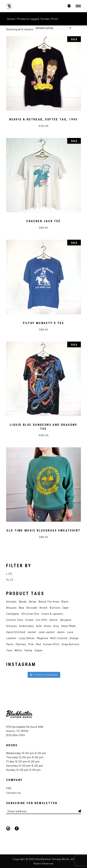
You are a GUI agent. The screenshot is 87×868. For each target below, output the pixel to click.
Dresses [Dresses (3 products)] (12, 626)
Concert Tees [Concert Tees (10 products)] (15, 620)
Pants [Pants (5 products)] (10, 644)
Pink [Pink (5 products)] (31, 644)
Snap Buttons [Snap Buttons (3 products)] (71, 644)
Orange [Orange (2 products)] (74, 638)
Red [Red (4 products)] (38, 644)
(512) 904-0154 (16, 735)
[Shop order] (53, 28)
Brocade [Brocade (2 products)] (32, 608)
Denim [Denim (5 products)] (54, 620)
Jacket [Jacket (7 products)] (32, 632)
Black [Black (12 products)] (65, 601)
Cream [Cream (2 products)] (30, 620)
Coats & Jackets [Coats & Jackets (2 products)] (52, 614)
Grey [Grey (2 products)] (56, 626)
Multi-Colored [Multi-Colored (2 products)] (59, 638)
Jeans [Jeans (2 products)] (61, 632)
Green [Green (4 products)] (48, 626)
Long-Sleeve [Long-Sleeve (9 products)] (27, 638)
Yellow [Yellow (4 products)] (28, 650)
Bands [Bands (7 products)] (23, 601)
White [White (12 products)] (18, 650)
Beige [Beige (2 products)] (33, 601)
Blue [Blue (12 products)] (22, 608)
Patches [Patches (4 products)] (21, 644)
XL (8, 579)
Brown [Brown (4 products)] (43, 608)
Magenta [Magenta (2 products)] (42, 638)
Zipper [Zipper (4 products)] (39, 650)
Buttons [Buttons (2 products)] (55, 608)
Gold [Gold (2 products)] (39, 626)
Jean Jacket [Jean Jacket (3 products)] (47, 632)
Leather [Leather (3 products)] (11, 638)
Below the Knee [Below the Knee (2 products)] (49, 601)
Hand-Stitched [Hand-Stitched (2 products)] (16, 632)
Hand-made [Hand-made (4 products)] (68, 626)
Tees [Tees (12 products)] (9, 650)
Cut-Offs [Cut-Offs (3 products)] (42, 620)
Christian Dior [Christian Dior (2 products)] (30, 614)
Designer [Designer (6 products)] (66, 620)
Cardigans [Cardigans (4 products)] (13, 614)
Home (11, 19)
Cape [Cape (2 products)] (66, 608)
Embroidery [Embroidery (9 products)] (27, 626)
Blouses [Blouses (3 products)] (11, 608)
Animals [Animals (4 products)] (11, 601)
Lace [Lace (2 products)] (70, 632)
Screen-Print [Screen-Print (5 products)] (51, 644)
